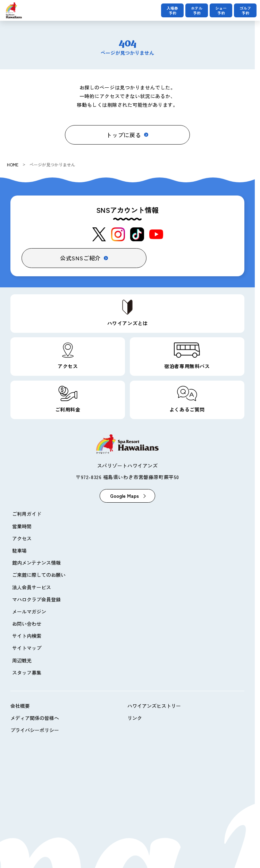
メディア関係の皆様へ (35, 718)
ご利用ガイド (27, 514)
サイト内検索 (27, 636)
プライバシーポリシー (35, 730)
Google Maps (124, 496)
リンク (135, 718)
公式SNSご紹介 (80, 258)
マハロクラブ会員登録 (36, 599)
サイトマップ (27, 648)
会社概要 (20, 706)
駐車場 (19, 550)
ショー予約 (221, 10)
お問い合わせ (27, 624)
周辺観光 (22, 660)
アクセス (22, 538)
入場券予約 (172, 10)
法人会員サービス (32, 587)
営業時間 (22, 526)
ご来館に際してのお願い (39, 575)
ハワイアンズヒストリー (154, 706)
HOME (13, 164)
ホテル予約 (197, 10)
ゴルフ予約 (245, 10)
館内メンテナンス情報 (36, 563)
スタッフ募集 (27, 672)
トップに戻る (124, 135)
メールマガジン (29, 611)
